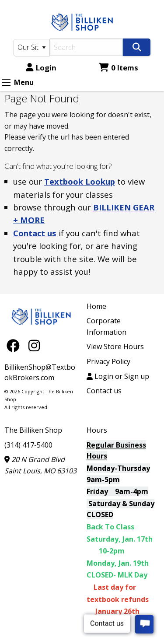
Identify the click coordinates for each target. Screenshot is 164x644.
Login (41, 68)
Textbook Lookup (80, 181)
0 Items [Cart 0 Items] (119, 68)
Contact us (35, 233)
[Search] (87, 47)
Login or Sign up (118, 376)
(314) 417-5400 (28, 445)
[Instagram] (34, 345)
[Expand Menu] (6, 82)
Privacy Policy (108, 361)
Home (96, 306)
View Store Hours (115, 346)
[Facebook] (15, 345)
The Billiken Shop (33, 430)
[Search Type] (32, 48)
